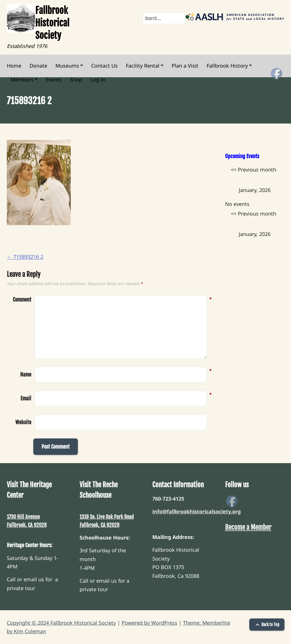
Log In (98, 80)
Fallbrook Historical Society (52, 23)
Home (14, 66)
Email (26, 398)
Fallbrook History (227, 66)
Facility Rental (143, 66)
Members (22, 80)
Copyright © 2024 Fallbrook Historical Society (61, 623)
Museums (67, 66)
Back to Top (267, 625)
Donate (38, 66)
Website (23, 422)
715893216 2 (25, 257)
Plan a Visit (185, 66)
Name (26, 374)
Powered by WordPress (149, 623)
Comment (22, 300)
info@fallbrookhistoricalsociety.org (197, 511)
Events (54, 80)
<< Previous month (253, 170)
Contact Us (104, 66)
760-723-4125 (168, 499)
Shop (76, 80)
